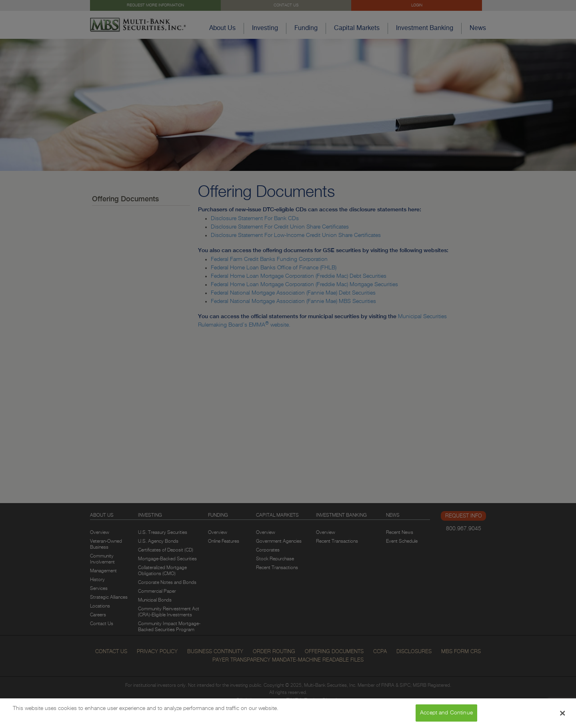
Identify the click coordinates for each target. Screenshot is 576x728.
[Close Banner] (563, 713)
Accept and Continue (446, 713)
